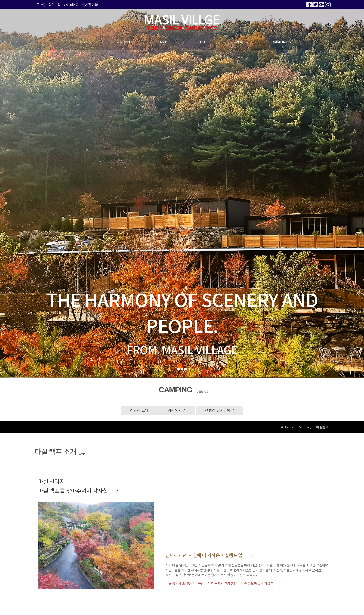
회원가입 (55, 5)
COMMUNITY (280, 42)
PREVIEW (241, 42)
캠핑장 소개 (139, 410)
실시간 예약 (90, 5)
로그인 (41, 5)
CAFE (202, 42)
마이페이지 (71, 5)
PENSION (83, 42)
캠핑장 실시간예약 (220, 410)
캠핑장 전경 (177, 410)
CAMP (162, 42)
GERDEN (123, 42)
